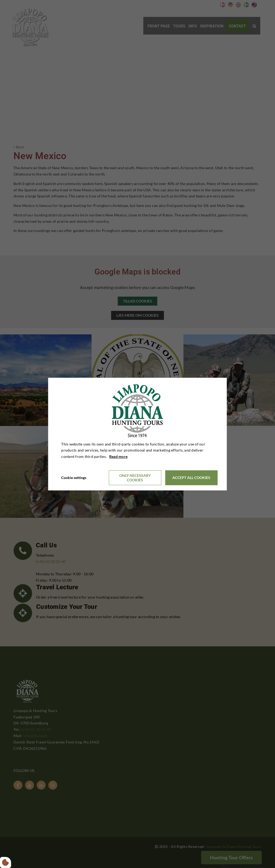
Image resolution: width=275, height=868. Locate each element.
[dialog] (137, 434)
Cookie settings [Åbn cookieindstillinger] (74, 478)
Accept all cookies (191, 478)
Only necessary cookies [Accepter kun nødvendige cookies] (135, 478)
